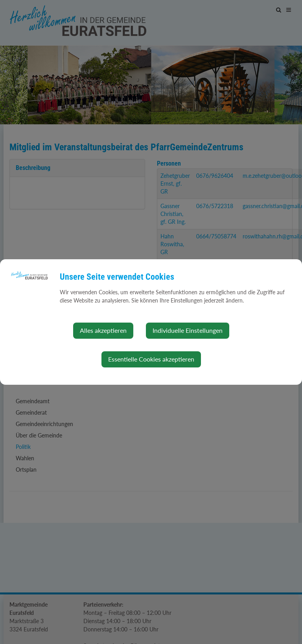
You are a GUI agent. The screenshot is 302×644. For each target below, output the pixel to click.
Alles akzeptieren (103, 330)
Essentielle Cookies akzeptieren (151, 359)
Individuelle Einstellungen (188, 330)
